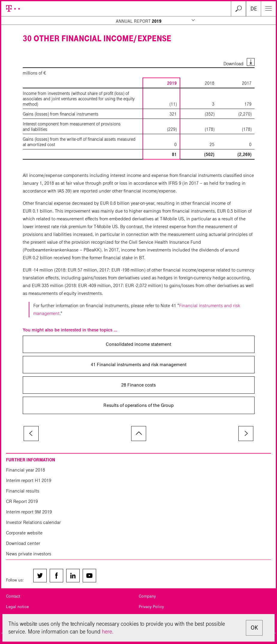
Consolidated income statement (138, 344)
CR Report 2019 (22, 501)
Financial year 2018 (25, 470)
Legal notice (17, 607)
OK (254, 628)
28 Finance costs (138, 385)
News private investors (29, 554)
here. (108, 632)
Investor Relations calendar (33, 522)
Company (147, 596)
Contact (13, 596)
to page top (139, 434)
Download (233, 64)
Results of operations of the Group (138, 405)
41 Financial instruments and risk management (139, 365)
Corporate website (24, 533)
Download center (23, 543)
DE (254, 9)
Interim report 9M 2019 (29, 512)
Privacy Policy (151, 607)
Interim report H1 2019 (29, 480)
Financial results (23, 491)
